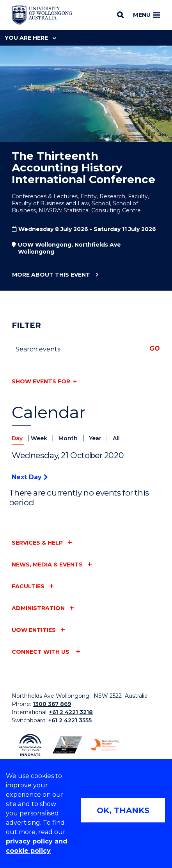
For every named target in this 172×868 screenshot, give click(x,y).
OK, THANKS (123, 810)
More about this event (51, 275)
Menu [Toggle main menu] (147, 15)
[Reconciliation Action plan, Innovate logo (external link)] (30, 745)
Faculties (28, 586)
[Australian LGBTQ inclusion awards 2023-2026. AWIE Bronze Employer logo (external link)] (67, 745)
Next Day (30, 477)
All (116, 438)
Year (96, 438)
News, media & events (47, 565)
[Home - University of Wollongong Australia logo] (42, 15)
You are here (30, 38)
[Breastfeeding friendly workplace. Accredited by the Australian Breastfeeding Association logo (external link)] (105, 745)
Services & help (37, 543)
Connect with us (41, 652)
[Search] (120, 15)
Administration (38, 608)
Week (40, 438)
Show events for (41, 381)
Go (155, 348)
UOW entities (34, 630)
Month (69, 438)
